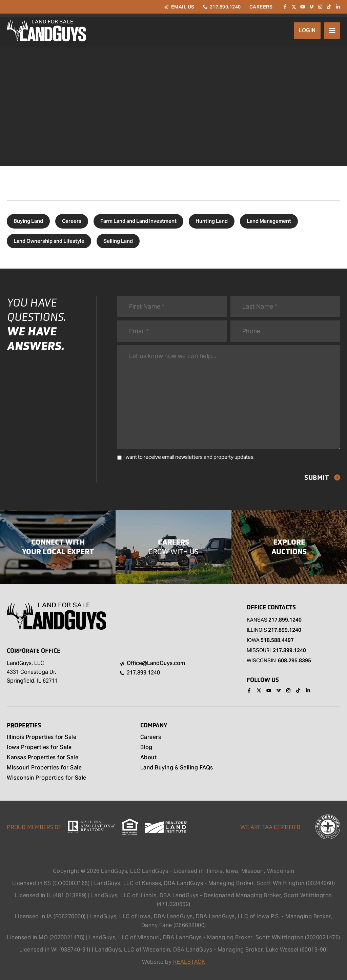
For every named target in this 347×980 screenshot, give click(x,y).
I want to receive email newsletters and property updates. (189, 457)
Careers (72, 221)
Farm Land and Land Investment (138, 221)
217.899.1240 (285, 620)
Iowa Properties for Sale (39, 748)
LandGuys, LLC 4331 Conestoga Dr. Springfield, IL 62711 (32, 672)
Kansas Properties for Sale (43, 758)
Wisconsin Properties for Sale (47, 778)
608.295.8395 (294, 660)
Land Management (269, 221)
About (149, 758)
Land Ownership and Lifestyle (49, 241)
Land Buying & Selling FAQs (177, 768)
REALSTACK (189, 962)
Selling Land (118, 241)
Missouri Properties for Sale (44, 768)
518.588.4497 (277, 640)
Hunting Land (212, 221)
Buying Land (28, 221)
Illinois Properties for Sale (42, 738)
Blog (146, 748)
